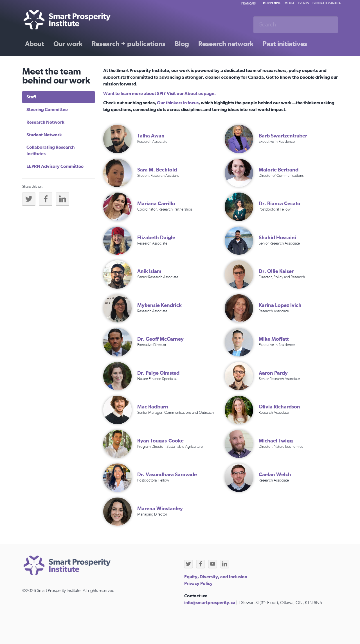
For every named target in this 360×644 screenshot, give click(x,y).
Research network (226, 44)
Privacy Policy (198, 584)
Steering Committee (47, 110)
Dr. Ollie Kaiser (276, 272)
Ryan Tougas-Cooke (160, 441)
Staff (31, 97)
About (35, 44)
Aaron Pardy (273, 373)
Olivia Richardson (279, 407)
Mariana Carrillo (156, 204)
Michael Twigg (276, 441)
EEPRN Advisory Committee (55, 166)
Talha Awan (151, 136)
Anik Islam (149, 272)
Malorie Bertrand (279, 170)
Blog (182, 44)
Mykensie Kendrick (159, 306)
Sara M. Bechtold (157, 170)
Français (248, 4)
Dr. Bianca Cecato (280, 204)
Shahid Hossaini (277, 238)
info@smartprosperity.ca (210, 603)
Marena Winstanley (160, 509)
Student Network (44, 135)
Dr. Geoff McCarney (160, 339)
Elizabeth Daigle (156, 238)
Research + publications (129, 44)
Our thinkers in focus (178, 103)
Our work (68, 44)
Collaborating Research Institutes (50, 151)
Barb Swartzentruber (283, 136)
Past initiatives (285, 44)
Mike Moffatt (274, 339)
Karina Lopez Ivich (280, 306)
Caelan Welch (275, 475)
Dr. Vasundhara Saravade (167, 475)
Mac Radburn (153, 407)
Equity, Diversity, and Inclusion (216, 577)
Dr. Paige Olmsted (158, 373)
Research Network (45, 122)
